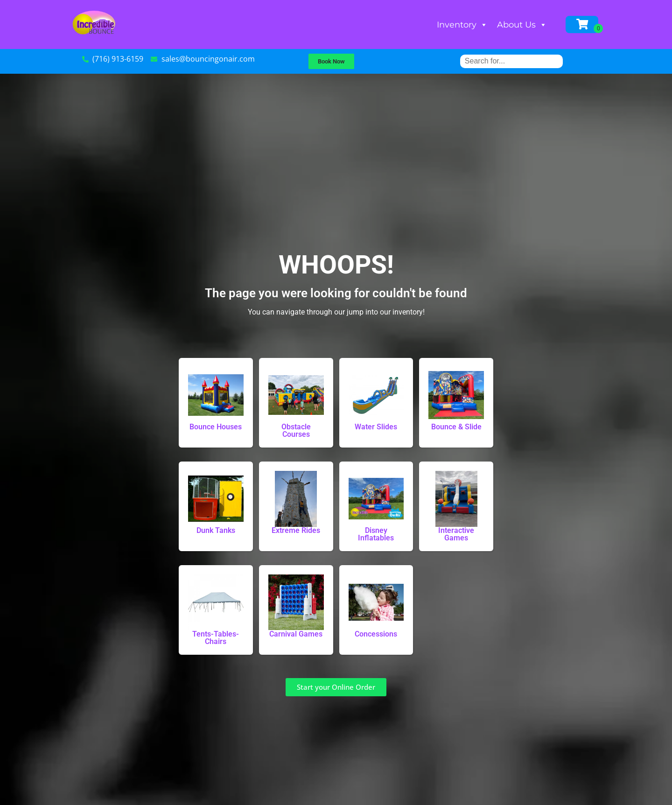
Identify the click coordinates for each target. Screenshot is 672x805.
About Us (522, 25)
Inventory (462, 25)
